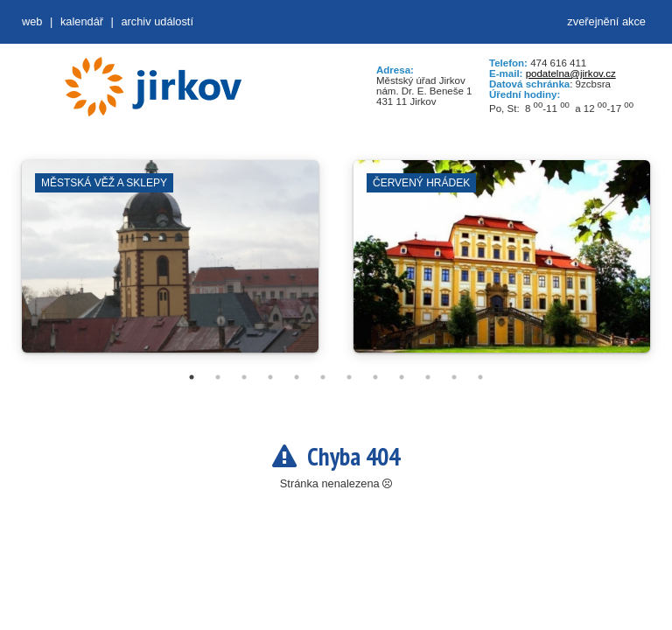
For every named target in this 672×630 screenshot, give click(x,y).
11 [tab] (454, 377)
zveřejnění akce (606, 21)
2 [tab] (218, 377)
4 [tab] (270, 377)
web (32, 21)
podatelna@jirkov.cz (571, 73)
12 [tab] (480, 377)
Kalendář (82, 21)
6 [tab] (323, 377)
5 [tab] (297, 377)
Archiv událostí (157, 21)
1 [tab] (192, 377)
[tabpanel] (170, 265)
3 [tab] (244, 377)
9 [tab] (402, 377)
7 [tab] (349, 377)
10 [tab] (428, 377)
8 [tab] (375, 377)
